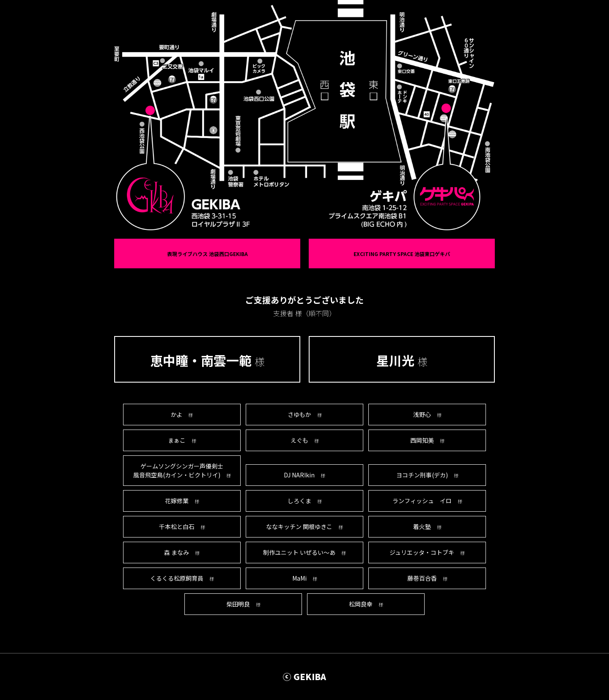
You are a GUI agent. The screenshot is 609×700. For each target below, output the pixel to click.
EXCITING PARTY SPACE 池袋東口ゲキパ (402, 254)
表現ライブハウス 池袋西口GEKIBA (207, 254)
